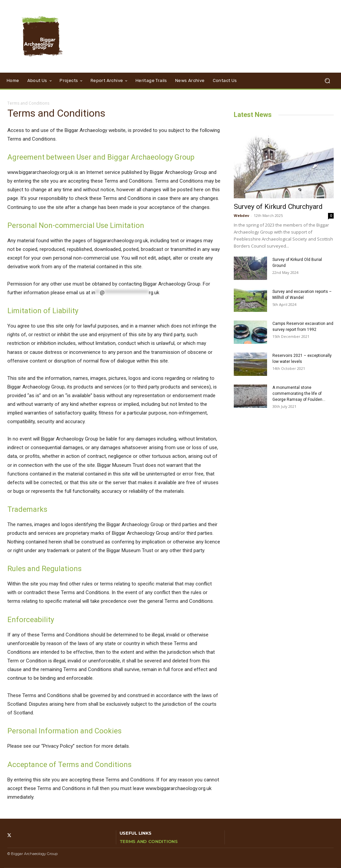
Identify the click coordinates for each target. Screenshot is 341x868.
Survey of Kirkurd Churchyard (278, 207)
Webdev (241, 215)
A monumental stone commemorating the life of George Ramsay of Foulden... (299, 394)
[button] (327, 81)
